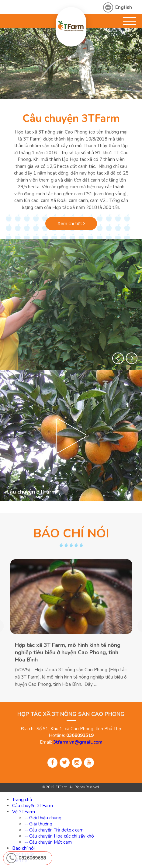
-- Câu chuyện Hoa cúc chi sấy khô (59, 836)
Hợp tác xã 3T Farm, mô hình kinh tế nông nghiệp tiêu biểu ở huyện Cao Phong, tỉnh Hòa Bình (68, 653)
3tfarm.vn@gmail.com (78, 742)
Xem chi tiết (71, 224)
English (124, 7)
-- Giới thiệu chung (43, 818)
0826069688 (32, 858)
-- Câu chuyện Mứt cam (48, 842)
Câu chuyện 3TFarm (71, 118)
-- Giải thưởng (38, 824)
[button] (118, 358)
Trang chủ (22, 800)
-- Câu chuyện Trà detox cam (54, 830)
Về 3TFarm (24, 812)
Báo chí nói (23, 848)
